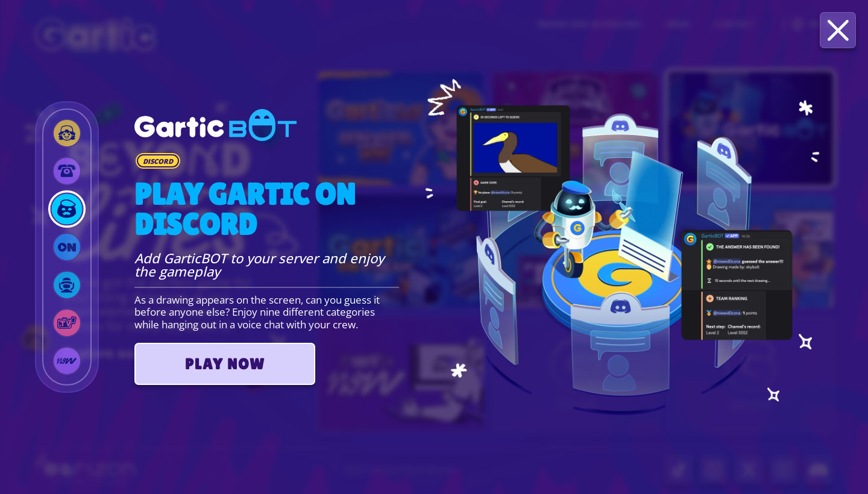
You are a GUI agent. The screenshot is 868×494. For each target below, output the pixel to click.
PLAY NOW (225, 364)
